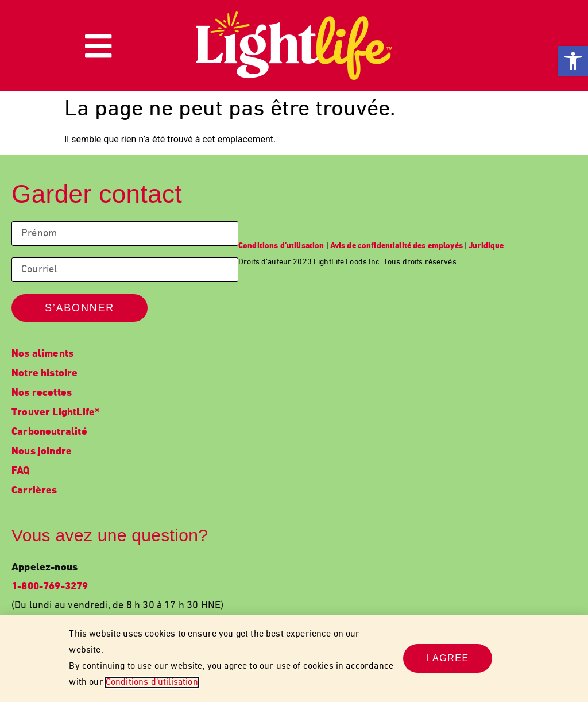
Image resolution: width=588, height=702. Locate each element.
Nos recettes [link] (42, 393)
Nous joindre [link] (42, 452)
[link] (573, 61)
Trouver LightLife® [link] (55, 413)
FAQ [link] (21, 471)
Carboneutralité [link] (49, 432)
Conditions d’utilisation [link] (152, 682)
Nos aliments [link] (42, 354)
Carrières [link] (34, 491)
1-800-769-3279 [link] (50, 587)
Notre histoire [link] (45, 374)
